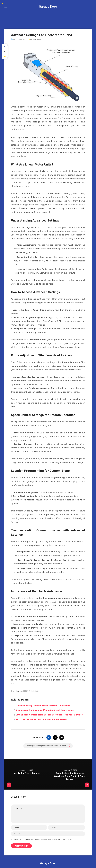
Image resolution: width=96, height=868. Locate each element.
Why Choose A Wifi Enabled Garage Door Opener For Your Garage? (49, 715)
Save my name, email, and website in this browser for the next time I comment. (44, 839)
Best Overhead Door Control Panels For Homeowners (42, 719)
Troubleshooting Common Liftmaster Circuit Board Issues (45, 710)
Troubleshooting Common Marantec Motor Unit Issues (43, 706)
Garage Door (48, 7)
